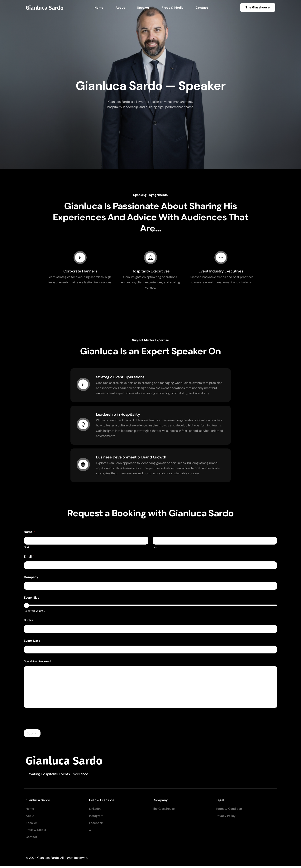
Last (155, 549)
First (26, 549)
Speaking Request (37, 663)
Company (31, 579)
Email (29, 558)
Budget (29, 622)
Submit (32, 735)
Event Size (32, 599)
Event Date (32, 642)
